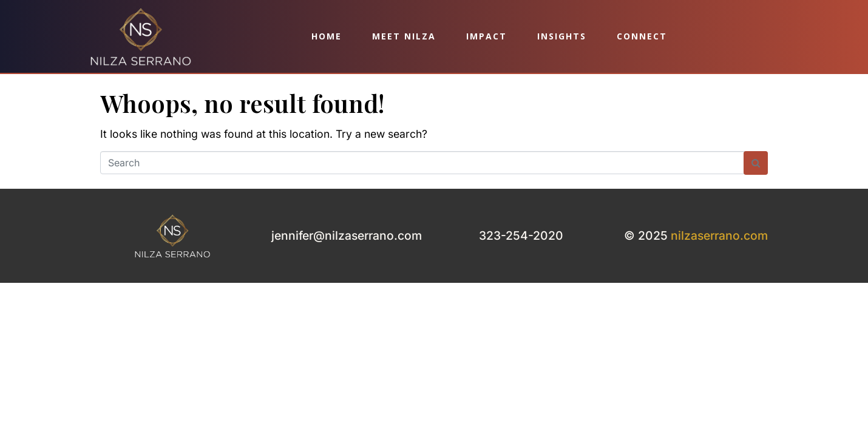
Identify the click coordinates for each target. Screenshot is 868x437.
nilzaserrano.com (719, 235)
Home (327, 36)
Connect (642, 36)
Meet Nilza (404, 36)
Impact (487, 36)
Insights (562, 36)
